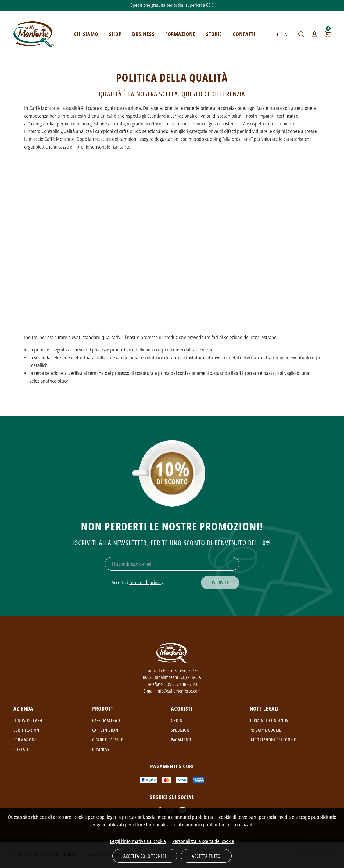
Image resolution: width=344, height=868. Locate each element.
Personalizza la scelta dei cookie (203, 841)
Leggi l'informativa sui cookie (138, 841)
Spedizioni (181, 730)
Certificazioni (27, 730)
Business (101, 749)
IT (277, 34)
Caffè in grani (106, 730)
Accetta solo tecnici (145, 856)
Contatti (22, 749)
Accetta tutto (206, 856)
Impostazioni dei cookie (273, 740)
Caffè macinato (107, 720)
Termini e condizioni (270, 720)
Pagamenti (181, 740)
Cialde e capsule (108, 740)
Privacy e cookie (265, 730)
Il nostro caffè (28, 720)
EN (285, 34)
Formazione (25, 740)
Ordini (177, 720)
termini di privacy (146, 582)
